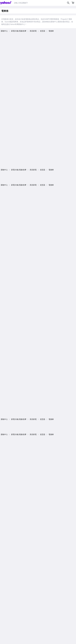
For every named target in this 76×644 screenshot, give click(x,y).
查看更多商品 (70, 182)
